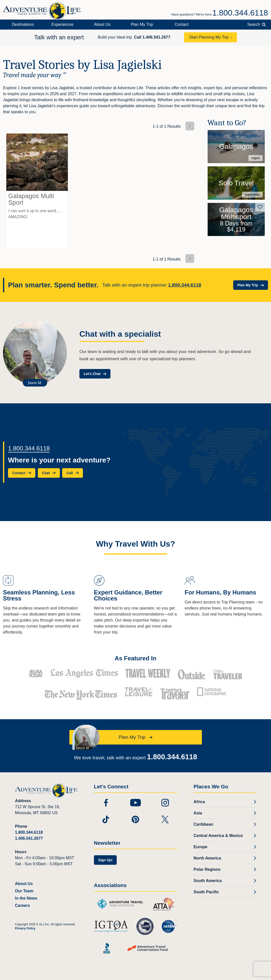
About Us (102, 24)
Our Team (24, 891)
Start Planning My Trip (209, 37)
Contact (181, 24)
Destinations (23, 24)
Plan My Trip (142, 24)
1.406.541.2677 (29, 838)
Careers (23, 905)
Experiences (63, 24)
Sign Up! (105, 860)
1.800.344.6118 (240, 13)
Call (152, 37)
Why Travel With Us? (135, 544)
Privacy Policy (25, 928)
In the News (26, 898)
